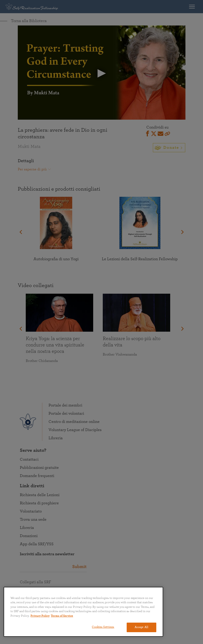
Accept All (141, 627)
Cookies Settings (103, 627)
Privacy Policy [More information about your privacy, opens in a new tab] (40, 616)
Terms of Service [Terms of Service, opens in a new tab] (62, 616)
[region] (83, 612)
